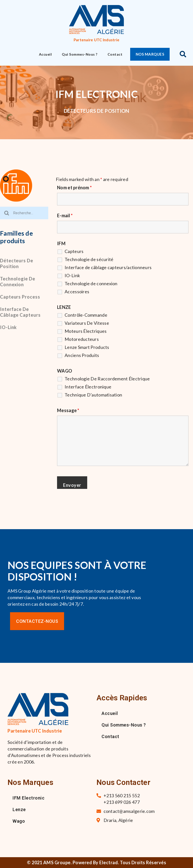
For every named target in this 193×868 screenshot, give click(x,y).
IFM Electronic (29, 798)
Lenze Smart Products (87, 347)
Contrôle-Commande (86, 315)
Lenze (19, 809)
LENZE (64, 307)
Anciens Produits (82, 355)
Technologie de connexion (18, 282)
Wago (19, 821)
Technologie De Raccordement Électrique (107, 379)
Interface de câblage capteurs (20, 312)
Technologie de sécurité (89, 259)
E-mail (65, 215)
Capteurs (74, 251)
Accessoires (77, 292)
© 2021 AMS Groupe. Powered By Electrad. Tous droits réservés (96, 862)
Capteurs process (20, 297)
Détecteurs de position (17, 263)
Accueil (45, 54)
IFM (61, 243)
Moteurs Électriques (86, 331)
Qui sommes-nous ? (80, 54)
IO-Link (8, 327)
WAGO (65, 371)
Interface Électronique (88, 387)
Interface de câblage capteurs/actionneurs (108, 267)
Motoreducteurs (82, 339)
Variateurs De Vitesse (87, 323)
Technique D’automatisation (93, 395)
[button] (150, 54)
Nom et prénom (74, 188)
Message (68, 410)
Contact (115, 54)
